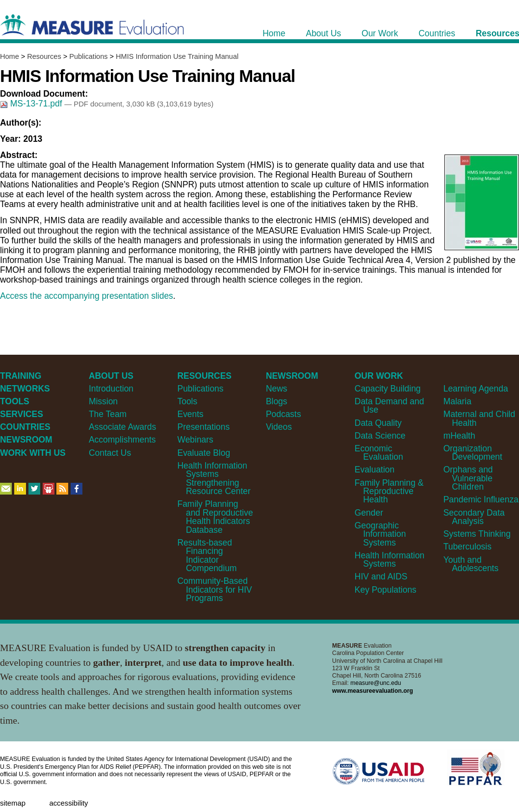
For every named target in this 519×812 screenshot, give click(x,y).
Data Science (380, 436)
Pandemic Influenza (481, 499)
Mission (103, 401)
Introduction (111, 389)
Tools (188, 401)
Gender (369, 513)
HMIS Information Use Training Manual (177, 56)
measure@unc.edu (376, 683)
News (277, 389)
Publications (88, 56)
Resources (44, 56)
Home (10, 56)
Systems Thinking (477, 534)
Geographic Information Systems (380, 534)
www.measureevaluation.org (373, 691)
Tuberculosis (467, 547)
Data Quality (378, 423)
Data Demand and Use (389, 406)
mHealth (459, 436)
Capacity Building (388, 389)
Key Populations (386, 590)
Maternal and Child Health (479, 418)
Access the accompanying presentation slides (87, 296)
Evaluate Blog (204, 453)
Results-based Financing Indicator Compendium (207, 555)
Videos (279, 427)
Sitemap (13, 803)
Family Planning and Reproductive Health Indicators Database (215, 517)
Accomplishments (122, 440)
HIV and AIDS (381, 576)
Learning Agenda (476, 389)
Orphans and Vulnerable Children (468, 478)
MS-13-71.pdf (32, 104)
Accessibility (68, 803)
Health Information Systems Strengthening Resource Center (214, 478)
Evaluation (375, 470)
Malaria (457, 401)
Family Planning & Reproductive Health (389, 491)
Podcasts (284, 414)
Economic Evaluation (379, 453)
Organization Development (473, 453)
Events (191, 414)
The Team (108, 414)
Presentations (204, 427)
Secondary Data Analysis (474, 517)
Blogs (277, 401)
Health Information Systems (389, 560)
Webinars (195, 440)
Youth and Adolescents (471, 564)
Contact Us (110, 453)
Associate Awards (122, 427)
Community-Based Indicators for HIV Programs (215, 589)
